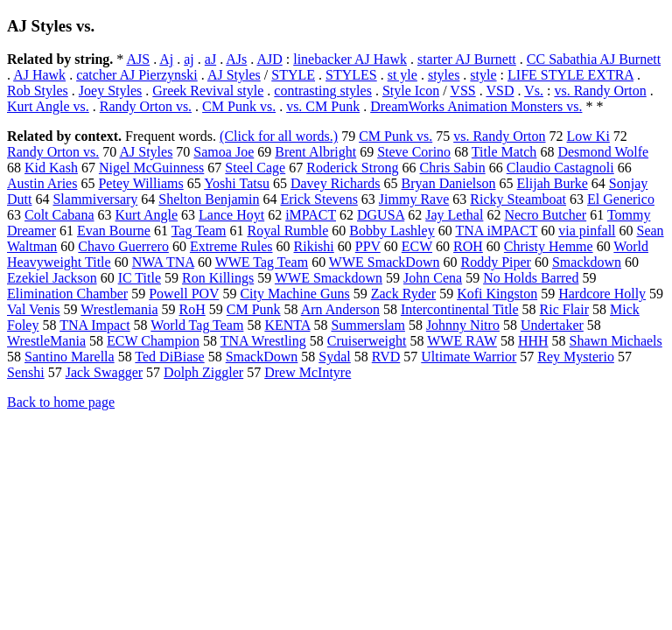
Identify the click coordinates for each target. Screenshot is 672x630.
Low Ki (588, 136)
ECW (417, 246)
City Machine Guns (294, 294)
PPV (368, 246)
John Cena (433, 278)
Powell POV (184, 294)
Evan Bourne (114, 231)
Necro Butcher (545, 215)
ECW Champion (153, 341)
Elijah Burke (553, 183)
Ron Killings (218, 278)
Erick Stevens (318, 199)
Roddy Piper (495, 262)
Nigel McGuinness (151, 168)
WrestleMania (46, 341)
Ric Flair (564, 309)
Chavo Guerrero (123, 246)
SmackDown (262, 357)
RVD (386, 357)
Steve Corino (414, 152)
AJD (269, 59)
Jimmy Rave (414, 199)
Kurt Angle (147, 215)
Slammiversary (95, 199)
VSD (500, 91)
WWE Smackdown (329, 278)
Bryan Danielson (449, 183)
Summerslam (367, 325)
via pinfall (587, 231)
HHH (533, 341)
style (483, 75)
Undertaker (552, 325)
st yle (402, 75)
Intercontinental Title (460, 309)
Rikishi (314, 246)
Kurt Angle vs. (48, 106)
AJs (236, 59)
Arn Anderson (340, 309)
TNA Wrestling (263, 341)
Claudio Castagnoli (560, 168)
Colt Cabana (59, 215)
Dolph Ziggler (203, 372)
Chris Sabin (453, 168)
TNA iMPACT (496, 231)
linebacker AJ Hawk (350, 59)
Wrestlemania (119, 309)
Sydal (334, 357)
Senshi (26, 372)
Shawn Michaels (616, 341)
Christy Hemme (549, 246)
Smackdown (587, 262)
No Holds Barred (531, 278)
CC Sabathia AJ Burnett (594, 59)
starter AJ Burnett (467, 59)
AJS (138, 59)
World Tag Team (197, 325)
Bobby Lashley (392, 231)
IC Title (140, 278)
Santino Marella (70, 357)
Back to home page (61, 402)
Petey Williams (140, 183)
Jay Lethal (454, 215)
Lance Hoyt (231, 215)
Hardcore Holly (602, 294)
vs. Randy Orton (600, 91)
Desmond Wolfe (603, 152)
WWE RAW (462, 341)
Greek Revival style (208, 91)
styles (444, 75)
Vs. (534, 91)
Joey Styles (110, 91)
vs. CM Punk (323, 106)
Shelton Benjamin (209, 199)
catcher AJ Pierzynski (137, 75)
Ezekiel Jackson (52, 278)
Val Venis (34, 309)
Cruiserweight (367, 341)
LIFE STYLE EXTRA (570, 75)
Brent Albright (315, 152)
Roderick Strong (352, 168)
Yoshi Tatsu (237, 183)
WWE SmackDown (385, 262)
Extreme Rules (231, 246)
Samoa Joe (224, 152)
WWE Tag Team (262, 262)
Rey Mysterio (576, 357)
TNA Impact (94, 325)
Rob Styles (38, 91)
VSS (462, 91)
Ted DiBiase (169, 357)
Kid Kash (51, 168)
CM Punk (254, 309)
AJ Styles (234, 75)
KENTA (287, 325)
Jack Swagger (104, 372)
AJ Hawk (39, 75)
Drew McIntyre (308, 372)
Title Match (504, 152)
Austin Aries (42, 183)
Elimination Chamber (67, 294)
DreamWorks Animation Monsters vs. (476, 106)
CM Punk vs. (239, 106)
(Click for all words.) (279, 136)
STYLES (351, 75)
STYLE (293, 75)
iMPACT (311, 215)
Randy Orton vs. (146, 106)
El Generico (621, 199)
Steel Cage (255, 168)
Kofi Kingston (497, 294)
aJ (210, 59)
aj (189, 59)
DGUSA (381, 215)
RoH (192, 309)
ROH (468, 246)
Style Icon (411, 91)
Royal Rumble (287, 231)
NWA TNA (163, 262)
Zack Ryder (403, 294)
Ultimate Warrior (469, 357)
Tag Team (199, 231)
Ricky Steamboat (518, 199)
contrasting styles (323, 91)
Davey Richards (336, 183)
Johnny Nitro (463, 325)
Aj (166, 59)
